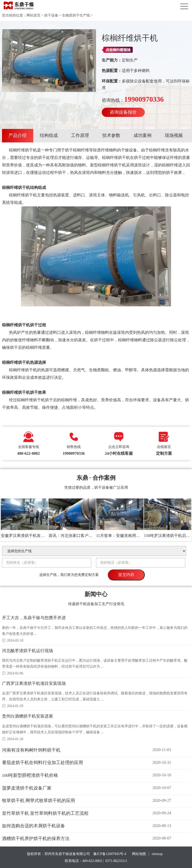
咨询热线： (133, 99)
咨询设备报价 (123, 112)
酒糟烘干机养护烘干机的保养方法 (36, 838)
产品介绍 (17, 135)
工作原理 (80, 135)
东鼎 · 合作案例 (96, 477)
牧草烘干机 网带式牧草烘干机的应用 (38, 800)
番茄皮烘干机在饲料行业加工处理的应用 (42, 762)
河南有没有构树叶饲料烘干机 (31, 750)
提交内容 (126, 575)
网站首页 (33, 15)
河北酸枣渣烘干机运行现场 (29, 650)
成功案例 (142, 135)
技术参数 (111, 135)
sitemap (157, 853)
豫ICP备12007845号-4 (110, 853)
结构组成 (49, 135)
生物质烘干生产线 (76, 15)
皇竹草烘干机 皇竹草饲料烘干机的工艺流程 (45, 813)
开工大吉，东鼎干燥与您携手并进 (36, 618)
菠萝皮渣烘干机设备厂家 (27, 787)
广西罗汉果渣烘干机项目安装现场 (36, 683)
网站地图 (139, 853)
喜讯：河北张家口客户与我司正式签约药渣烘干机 (92, 536)
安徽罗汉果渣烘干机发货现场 (27, 536)
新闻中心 (96, 594)
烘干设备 (51, 15)
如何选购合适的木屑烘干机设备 (33, 825)
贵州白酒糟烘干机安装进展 (29, 716)
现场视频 (174, 135)
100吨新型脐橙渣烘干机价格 (30, 775)
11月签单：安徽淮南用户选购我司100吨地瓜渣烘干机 (143, 536)
